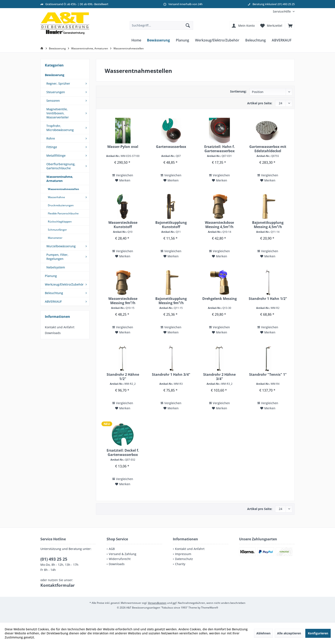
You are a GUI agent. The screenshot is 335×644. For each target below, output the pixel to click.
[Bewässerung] (158, 40)
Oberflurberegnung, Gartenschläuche (61, 166)
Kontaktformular (58, 585)
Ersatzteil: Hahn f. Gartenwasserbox (220, 149)
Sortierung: (238, 91)
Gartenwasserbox (171, 147)
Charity (180, 564)
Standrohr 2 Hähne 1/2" (123, 377)
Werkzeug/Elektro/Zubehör (64, 284)
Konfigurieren (318, 633)
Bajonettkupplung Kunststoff (171, 225)
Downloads (53, 333)
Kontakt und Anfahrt (60, 327)
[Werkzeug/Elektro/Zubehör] (217, 40)
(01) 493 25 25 (54, 559)
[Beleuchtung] (256, 40)
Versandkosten (157, 603)
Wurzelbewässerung (61, 246)
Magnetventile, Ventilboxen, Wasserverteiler (58, 113)
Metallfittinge (56, 155)
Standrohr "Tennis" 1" (268, 375)
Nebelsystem (56, 267)
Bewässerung (55, 75)
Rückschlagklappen (60, 222)
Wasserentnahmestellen (63, 189)
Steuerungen (56, 92)
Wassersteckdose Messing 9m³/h (123, 301)
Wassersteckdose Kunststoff (123, 225)
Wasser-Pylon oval (123, 147)
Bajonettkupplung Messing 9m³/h (171, 301)
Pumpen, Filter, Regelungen (57, 257)
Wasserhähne (56, 197)
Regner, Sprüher (58, 83)
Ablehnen (263, 633)
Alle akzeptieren (289, 633)
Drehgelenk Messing (220, 299)
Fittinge (52, 147)
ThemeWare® (210, 608)
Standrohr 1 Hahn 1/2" (268, 299)
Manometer (55, 238)
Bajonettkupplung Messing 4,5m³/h (268, 225)
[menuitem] (282, 11)
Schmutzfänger (57, 230)
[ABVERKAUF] (282, 40)
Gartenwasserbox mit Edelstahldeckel (268, 149)
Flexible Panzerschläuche (63, 213)
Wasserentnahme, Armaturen (60, 179)
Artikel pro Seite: (260, 103)
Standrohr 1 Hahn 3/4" (171, 375)
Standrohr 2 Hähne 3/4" (219, 377)
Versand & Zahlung (123, 554)
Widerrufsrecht (120, 559)
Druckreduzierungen (61, 205)
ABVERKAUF (53, 301)
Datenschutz (184, 559)
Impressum (183, 554)
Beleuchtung (54, 293)
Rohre (51, 138)
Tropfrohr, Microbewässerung (60, 128)
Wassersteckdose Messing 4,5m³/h (219, 225)
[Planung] (182, 40)
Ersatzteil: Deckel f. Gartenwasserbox (123, 452)
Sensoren (53, 101)
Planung (51, 276)
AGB (112, 549)
